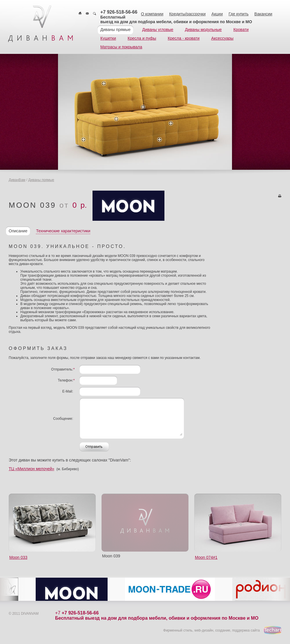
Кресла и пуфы (142, 38)
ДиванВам (17, 180)
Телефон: (66, 380)
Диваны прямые (115, 30)
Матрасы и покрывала (121, 47)
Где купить (239, 14)
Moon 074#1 (206, 557)
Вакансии (263, 14)
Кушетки (108, 38)
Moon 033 (18, 557)
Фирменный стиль (178, 630)
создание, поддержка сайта (237, 630)
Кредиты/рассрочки (187, 14)
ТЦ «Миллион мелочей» (31, 469)
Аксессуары (222, 38)
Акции (217, 14)
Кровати (241, 30)
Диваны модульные (203, 30)
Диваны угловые (158, 30)
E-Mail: (68, 391)
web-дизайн (204, 630)
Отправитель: (63, 369)
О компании (152, 14)
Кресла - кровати (184, 38)
